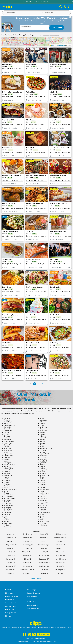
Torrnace (42, 514)
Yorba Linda (7, 527)
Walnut (6, 522)
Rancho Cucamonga (10, 490)
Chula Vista (43, 427)
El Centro (6, 436)
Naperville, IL (60, 541)
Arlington (6, 420)
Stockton (42, 509)
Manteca (42, 465)
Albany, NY (11, 534)
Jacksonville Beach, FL (28, 570)
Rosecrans (6, 493)
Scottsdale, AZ (44, 573)
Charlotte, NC (28, 541)
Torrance (6, 514)
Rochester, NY (44, 559)
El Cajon (42, 434)
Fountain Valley (8, 441)
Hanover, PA (28, 563)
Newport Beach (44, 475)
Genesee (6, 447)
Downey (42, 433)
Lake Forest (43, 456)
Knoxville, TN (44, 534)
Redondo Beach (44, 490)
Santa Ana (6, 502)
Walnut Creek (43, 522)
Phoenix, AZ (60, 552)
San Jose (42, 497)
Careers (34, 628)
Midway (41, 466)
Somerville (42, 507)
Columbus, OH (11, 559)
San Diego (42, 495)
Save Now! (57, 28)
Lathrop (6, 459)
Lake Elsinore (7, 456)
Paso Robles (7, 486)
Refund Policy (10, 600)
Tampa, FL (60, 566)
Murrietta (42, 473)
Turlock (41, 516)
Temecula (42, 511)
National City (7, 475)
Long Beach (43, 461)
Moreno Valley (8, 470)
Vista (40, 520)
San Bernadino (44, 493)
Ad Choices (55, 628)
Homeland (6, 449)
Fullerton (42, 443)
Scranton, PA (60, 556)
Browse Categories (34, 593)
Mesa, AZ (44, 548)
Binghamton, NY (11, 545)
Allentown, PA (11, 538)
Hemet (41, 447)
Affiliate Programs (33, 608)
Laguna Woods (44, 454)
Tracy (5, 516)
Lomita (5, 461)
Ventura (6, 520)
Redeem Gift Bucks (11, 596)
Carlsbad (42, 424)
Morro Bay (7, 472)
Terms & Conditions (12, 603)
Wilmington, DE (60, 570)
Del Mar (6, 433)
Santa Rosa (7, 504)
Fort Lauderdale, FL (11, 570)
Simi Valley (7, 507)
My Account (9, 593)
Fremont (42, 441)
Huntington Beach (45, 449)
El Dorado (42, 436)
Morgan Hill (43, 470)
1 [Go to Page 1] (35, 384)
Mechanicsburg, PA (44, 545)
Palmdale (6, 484)
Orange (6, 482)
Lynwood (42, 463)
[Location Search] (56, 13)
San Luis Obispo (8, 498)
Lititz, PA (44, 541)
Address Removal (66, 628)
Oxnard (41, 482)
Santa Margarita (44, 502)
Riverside (42, 491)
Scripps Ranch (8, 506)
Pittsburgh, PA (44, 556)
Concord (6, 429)
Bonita (5, 424)
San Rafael (7, 500)
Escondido (6, 440)
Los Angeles (7, 463)
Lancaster (42, 457)
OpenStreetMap (61, 45)
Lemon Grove (43, 459)
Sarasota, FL (44, 570)
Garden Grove (8, 445)
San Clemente (8, 495)
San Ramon (43, 500)
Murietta (42, 472)
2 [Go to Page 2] (38, 384)
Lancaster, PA (44, 538)
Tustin (5, 518)
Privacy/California (44, 628)
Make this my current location (51, 35)
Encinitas (6, 438)
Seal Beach (42, 506)
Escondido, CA (11, 566)
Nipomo (6, 477)
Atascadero (43, 420)
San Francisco (8, 497)
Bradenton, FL (11, 552)
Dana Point (43, 431)
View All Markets (36, 578)
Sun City (6, 511)
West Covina (7, 523)
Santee (41, 504)
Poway (5, 488)
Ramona (41, 488)
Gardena (42, 445)
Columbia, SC (11, 556)
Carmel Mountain (9, 425)
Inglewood (42, 450)
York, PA (60, 573)
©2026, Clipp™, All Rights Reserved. (35, 639)
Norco (41, 477)
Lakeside (6, 457)
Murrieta (6, 473)
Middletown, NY (60, 534)
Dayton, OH (11, 563)
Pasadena (42, 484)
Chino (41, 425)
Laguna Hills (7, 454)
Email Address (26, 26)
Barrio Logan (7, 422)
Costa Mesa (7, 431)
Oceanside (7, 481)
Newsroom (15, 628)
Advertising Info (33, 605)
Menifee (6, 466)
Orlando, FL (60, 548)
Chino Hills (7, 427)
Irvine (5, 452)
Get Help (8, 606)
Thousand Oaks (44, 513)
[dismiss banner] (70, 17)
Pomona (42, 486)
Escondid (42, 438)
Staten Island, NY (60, 559)
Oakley (41, 479)
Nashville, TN (60, 545)
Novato (6, 479)
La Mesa (42, 452)
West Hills (42, 523)
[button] (65, 7)
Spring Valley (7, 509)
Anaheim (6, 418)
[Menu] (4, 7)
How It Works (32, 596)
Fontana (41, 440)
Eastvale (6, 434)
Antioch (41, 418)
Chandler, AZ (28, 538)
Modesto (42, 468)
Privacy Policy (25, 628)
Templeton (6, 513)
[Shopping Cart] (69, 7)
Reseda (5, 491)
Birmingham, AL (11, 548)
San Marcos (43, 498)
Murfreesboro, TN (60, 538)
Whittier (6, 525)
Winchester (43, 525)
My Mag (8, 616)
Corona (41, 429)
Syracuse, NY (60, 563)
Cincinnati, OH (28, 548)
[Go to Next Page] (43, 384)
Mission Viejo (7, 468)
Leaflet (52, 45)
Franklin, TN (11, 573)
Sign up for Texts (11, 613)
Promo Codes (10, 610)
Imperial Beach (8, 450)
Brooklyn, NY (28, 534)
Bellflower (42, 422)
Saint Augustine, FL (44, 563)
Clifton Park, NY (28, 552)
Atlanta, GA (11, 541)
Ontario (41, 481)
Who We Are (6, 628)
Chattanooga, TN (28, 545)
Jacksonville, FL (28, 573)
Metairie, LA (44, 552)
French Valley (7, 443)
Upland (41, 518)
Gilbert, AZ (28, 559)
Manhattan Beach (9, 465)
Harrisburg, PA (28, 566)
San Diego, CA (44, 566)
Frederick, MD (28, 556)
